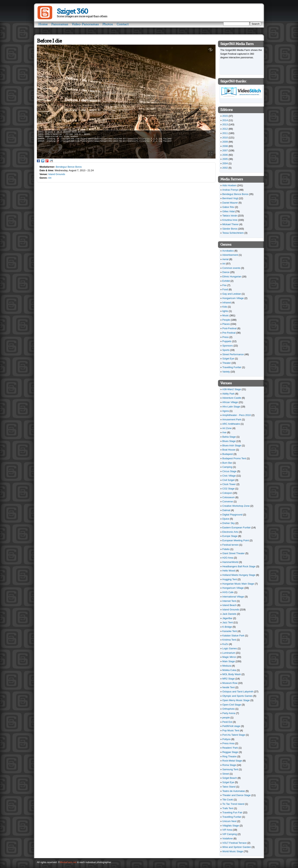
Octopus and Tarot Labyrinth (238, 692)
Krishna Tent (229, 640)
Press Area (228, 743)
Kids (225, 307)
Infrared (227, 303)
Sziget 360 (72, 11)
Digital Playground (232, 515)
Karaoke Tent (230, 631)
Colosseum (229, 497)
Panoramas (60, 24)
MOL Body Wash (232, 674)
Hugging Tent (230, 579)
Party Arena (229, 713)
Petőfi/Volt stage (231, 726)
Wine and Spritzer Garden (237, 847)
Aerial (225, 259)
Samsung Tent (230, 769)
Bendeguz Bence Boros (69, 167)
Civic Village (229, 476)
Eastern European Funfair (237, 528)
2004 (225, 163)
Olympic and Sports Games (237, 696)
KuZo (225, 644)
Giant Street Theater (234, 553)
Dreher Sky (229, 523)
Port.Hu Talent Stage (234, 735)
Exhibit (226, 281)
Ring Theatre (229, 756)
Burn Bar (227, 463)
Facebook (38, 161)
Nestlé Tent (229, 687)
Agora (225, 411)
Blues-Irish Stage (232, 445)
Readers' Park (230, 748)
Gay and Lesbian (232, 294)
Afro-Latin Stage (231, 407)
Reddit (51, 161)
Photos (108, 24)
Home (43, 24)
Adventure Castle (232, 398)
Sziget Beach (230, 778)
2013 (225, 124)
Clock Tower (229, 484)
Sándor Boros (230, 229)
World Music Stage (233, 851)
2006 (225, 155)
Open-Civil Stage (232, 705)
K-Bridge (227, 627)
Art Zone (227, 428)
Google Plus (47, 161)
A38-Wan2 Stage (232, 389)
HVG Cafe (228, 592)
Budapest (228, 454)
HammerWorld (230, 562)
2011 (225, 133)
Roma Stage (229, 765)
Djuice (226, 519)
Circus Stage (229, 471)
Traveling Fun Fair (232, 812)
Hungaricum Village (233, 298)
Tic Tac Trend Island (233, 804)
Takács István (230, 216)
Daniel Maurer (230, 203)
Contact (123, 24)
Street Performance (233, 354)
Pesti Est (227, 722)
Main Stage (229, 661)
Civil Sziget (228, 480)
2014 (225, 120)
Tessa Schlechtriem (233, 233)
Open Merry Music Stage (236, 700)
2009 (225, 142)
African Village (230, 402)
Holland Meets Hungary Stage (239, 575)
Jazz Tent (228, 622)
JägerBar (227, 618)
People (226, 320)
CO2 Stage (228, 489)
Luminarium (229, 653)
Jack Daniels (229, 614)
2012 (225, 129)
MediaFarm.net (68, 862)
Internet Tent (229, 601)
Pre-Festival (229, 333)
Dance (226, 272)
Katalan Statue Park (233, 636)
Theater (227, 363)
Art (50, 178)
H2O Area (228, 558)
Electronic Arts (230, 532)
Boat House (229, 450)
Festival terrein (230, 545)
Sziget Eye (228, 359)
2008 (225, 146)
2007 (225, 150)
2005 (225, 159)
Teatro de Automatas (234, 791)
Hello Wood (229, 571)
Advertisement (230, 255)
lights (225, 311)
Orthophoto (229, 709)
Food (225, 289)
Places (226, 324)
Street (226, 774)
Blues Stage (229, 441)
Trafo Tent (228, 808)
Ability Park (228, 394)
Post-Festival (229, 328)
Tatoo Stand (229, 787)
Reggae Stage (230, 752)
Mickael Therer (231, 224)
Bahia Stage (229, 437)
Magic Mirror (229, 657)
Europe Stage (230, 536)
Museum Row (230, 683)
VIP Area (227, 830)
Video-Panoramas (85, 24)
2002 (225, 168)
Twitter (43, 161)
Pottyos (226, 739)
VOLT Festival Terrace (235, 843)
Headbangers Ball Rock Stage (239, 566)
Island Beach (229, 605)
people (226, 718)
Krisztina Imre (230, 220)
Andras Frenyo (230, 190)
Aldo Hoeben (229, 185)
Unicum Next (229, 821)
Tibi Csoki (228, 800)
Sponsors (228, 346)
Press (225, 337)
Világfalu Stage (231, 826)
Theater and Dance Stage (237, 795)
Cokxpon (227, 493)
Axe (224, 432)
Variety (226, 372)
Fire (224, 285)
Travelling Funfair (232, 367)
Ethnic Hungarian (232, 277)
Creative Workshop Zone (236, 506)
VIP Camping (230, 834)
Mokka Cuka (229, 670)
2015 (225, 116)
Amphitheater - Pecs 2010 (236, 415)
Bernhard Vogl (230, 198)
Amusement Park (232, 419)
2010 (225, 138)
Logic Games (230, 648)
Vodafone (228, 838)
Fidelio (226, 549)
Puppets (227, 341)
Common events (231, 268)
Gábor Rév (228, 207)
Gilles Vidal (229, 211)
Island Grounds (57, 174)
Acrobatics (228, 251)
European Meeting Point (236, 540)
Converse (228, 501)
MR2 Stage (229, 679)
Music (226, 315)
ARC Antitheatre (231, 424)
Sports (226, 350)
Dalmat (226, 510)
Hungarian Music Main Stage (238, 584)
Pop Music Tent (231, 730)
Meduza (227, 666)
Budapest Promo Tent (234, 458)
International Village (233, 597)
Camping (227, 467)
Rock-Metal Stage (232, 761)
